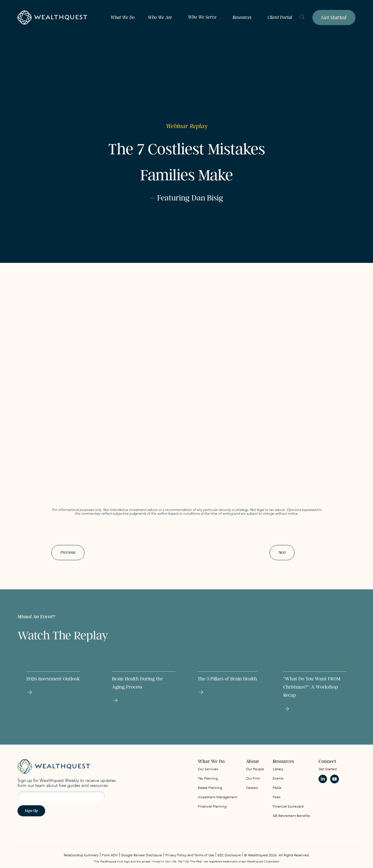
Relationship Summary (81, 855)
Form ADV (110, 855)
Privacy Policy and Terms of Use (190, 855)
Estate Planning (210, 788)
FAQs (277, 788)
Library (278, 769)
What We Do (123, 18)
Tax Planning (208, 778)
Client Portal (280, 18)
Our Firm (253, 778)
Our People (255, 769)
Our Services (208, 769)
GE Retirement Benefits (291, 816)
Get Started (334, 18)
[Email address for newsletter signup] (61, 797)
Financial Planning (212, 806)
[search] (302, 18)
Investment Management (218, 797)
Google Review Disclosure (141, 855)
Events (278, 778)
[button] (161, 18)
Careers (252, 788)
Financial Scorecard (288, 806)
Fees (277, 797)
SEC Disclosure (229, 855)
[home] (52, 18)
